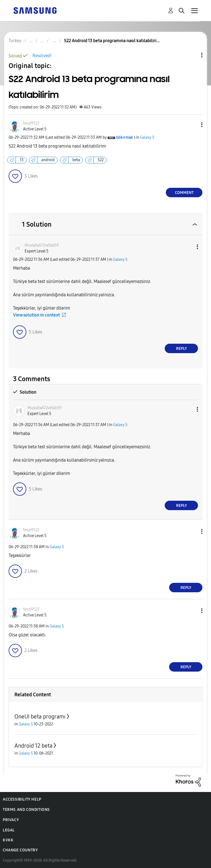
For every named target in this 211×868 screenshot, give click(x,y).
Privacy (11, 820)
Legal (9, 830)
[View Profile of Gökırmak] (124, 137)
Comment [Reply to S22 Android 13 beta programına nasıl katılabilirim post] (184, 193)
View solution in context (36, 315)
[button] (193, 125)
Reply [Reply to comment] (181, 349)
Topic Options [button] (192, 55)
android (48, 160)
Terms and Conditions (26, 810)
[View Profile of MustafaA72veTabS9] (42, 245)
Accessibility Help (22, 799)
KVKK (8, 840)
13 (22, 160)
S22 (101, 160)
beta (76, 160)
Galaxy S (147, 137)
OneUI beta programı (40, 717)
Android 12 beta (33, 746)
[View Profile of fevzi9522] (31, 123)
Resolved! (42, 56)
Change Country (20, 850)
